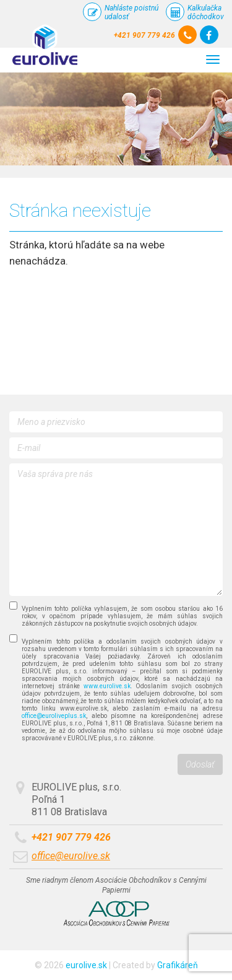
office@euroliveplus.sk (54, 716)
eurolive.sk (86, 965)
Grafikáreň (178, 965)
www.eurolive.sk (107, 686)
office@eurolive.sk (71, 856)
